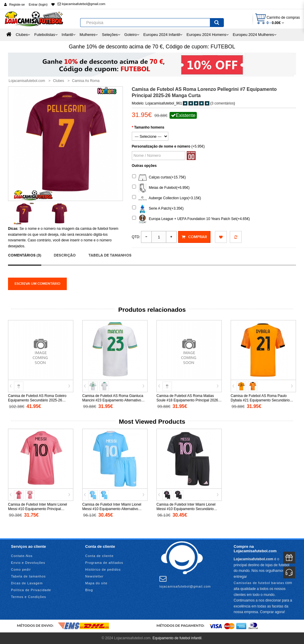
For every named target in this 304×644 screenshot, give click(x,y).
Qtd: (136, 237)
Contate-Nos (22, 556)
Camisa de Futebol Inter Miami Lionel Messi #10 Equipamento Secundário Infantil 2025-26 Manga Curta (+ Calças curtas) (188, 511)
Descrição (65, 255)
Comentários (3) (25, 255)
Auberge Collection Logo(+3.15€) (167, 198)
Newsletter (94, 576)
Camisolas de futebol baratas (259, 583)
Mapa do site (96, 583)
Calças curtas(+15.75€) (159, 178)
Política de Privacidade (31, 590)
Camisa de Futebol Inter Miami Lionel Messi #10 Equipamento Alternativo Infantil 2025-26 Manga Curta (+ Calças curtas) (113, 511)
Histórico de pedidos (103, 569)
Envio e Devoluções (28, 563)
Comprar (194, 237)
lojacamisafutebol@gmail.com (81, 4)
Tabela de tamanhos (110, 255)
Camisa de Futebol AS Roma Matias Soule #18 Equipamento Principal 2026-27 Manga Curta (188, 400)
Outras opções (144, 166)
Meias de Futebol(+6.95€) (161, 188)
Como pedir (21, 569)
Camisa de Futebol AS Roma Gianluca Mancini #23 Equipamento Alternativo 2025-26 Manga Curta (113, 400)
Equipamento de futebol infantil (177, 638)
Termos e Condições (28, 597)
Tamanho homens (149, 127)
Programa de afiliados (104, 563)
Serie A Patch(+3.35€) (158, 209)
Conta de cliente (99, 556)
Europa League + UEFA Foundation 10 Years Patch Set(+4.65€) (191, 219)
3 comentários (223, 103)
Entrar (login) (38, 4)
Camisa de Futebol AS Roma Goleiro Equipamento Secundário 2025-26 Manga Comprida (37, 400)
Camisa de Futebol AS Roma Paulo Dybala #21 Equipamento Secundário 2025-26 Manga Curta (260, 400)
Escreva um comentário (37, 284)
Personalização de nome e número (161, 146)
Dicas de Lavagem (27, 583)
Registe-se (17, 4)
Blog (89, 590)
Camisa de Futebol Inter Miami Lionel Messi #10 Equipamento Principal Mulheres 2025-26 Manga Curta (38, 509)
